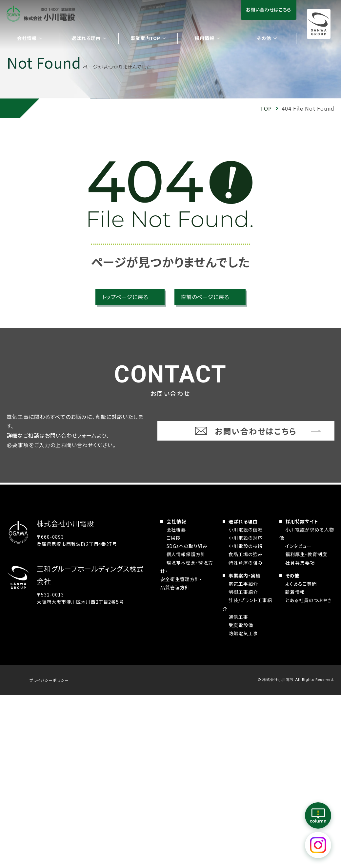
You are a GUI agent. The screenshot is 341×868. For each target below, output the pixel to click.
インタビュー (299, 546)
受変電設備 (241, 625)
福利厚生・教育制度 (306, 554)
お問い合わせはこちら (269, 10)
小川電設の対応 (246, 538)
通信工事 (238, 617)
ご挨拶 (174, 538)
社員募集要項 (300, 563)
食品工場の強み (246, 554)
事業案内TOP (146, 38)
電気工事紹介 (243, 584)
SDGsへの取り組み (187, 546)
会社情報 (176, 521)
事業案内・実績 (245, 575)
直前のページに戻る (205, 297)
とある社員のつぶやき (308, 600)
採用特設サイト (302, 521)
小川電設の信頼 (246, 530)
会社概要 (176, 530)
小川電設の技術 (246, 546)
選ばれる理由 (243, 521)
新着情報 (295, 592)
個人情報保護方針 (186, 554)
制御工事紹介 (243, 592)
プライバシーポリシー (49, 680)
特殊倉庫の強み (246, 563)
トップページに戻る (125, 297)
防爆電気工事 (243, 633)
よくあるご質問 (301, 584)
